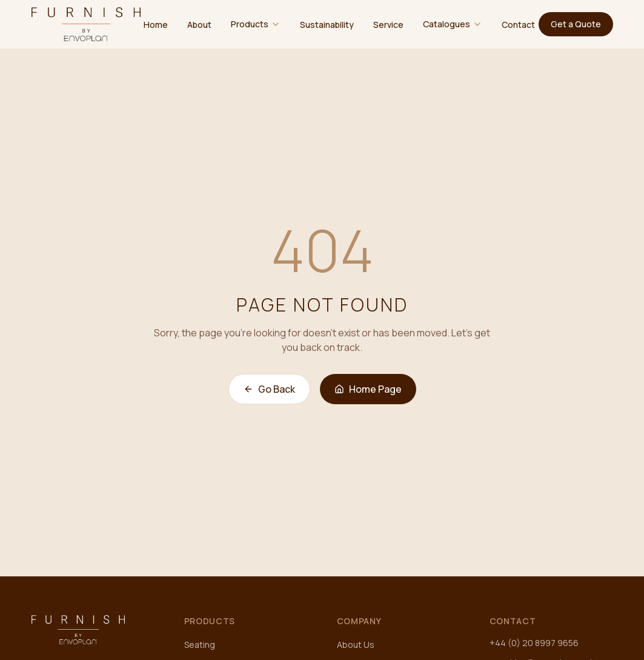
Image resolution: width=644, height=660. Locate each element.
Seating (200, 645)
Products (250, 24)
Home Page (368, 389)
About (199, 25)
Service (388, 25)
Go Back (269, 389)
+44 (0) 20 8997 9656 (534, 643)
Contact (518, 25)
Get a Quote (576, 24)
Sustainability (327, 25)
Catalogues (446, 24)
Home (156, 25)
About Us (356, 645)
